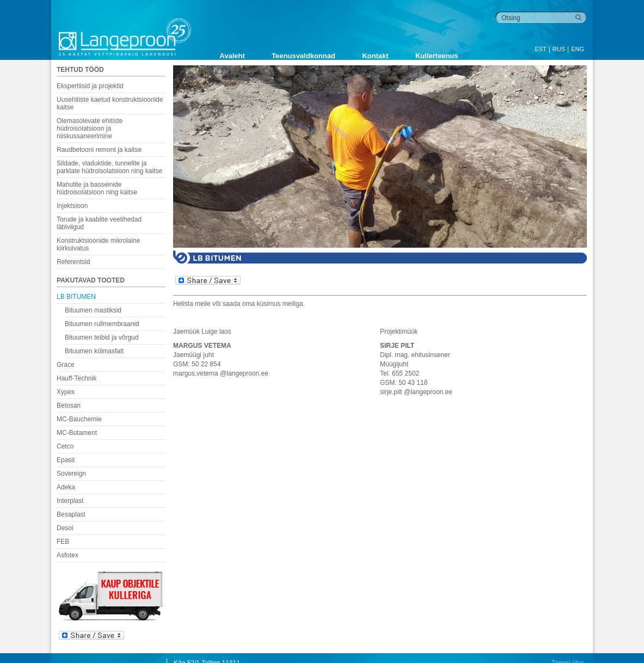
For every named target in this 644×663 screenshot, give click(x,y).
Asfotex (68, 555)
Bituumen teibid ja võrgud (102, 337)
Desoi (65, 528)
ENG (578, 49)
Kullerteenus (437, 56)
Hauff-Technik (76, 378)
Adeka (66, 487)
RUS (559, 49)
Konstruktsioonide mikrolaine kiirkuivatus (98, 244)
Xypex (66, 392)
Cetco (65, 446)
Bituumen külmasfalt (94, 351)
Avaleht (232, 56)
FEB (63, 542)
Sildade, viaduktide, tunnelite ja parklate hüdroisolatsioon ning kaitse (109, 167)
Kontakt (375, 56)
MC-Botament (77, 433)
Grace (66, 365)
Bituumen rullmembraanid (102, 324)
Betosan (69, 406)
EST (540, 49)
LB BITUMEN (76, 297)
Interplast (70, 501)
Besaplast (71, 514)
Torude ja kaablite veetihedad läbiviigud (99, 223)
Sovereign (71, 474)
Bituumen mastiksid (93, 310)
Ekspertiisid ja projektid (90, 86)
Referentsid (73, 262)
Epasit (66, 460)
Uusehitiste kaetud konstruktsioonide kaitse (110, 103)
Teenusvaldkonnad (303, 56)
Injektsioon (72, 206)
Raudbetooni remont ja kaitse (99, 150)
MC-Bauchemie (79, 419)
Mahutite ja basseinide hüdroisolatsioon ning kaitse (97, 188)
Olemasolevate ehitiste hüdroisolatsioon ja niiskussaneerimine (90, 128)
